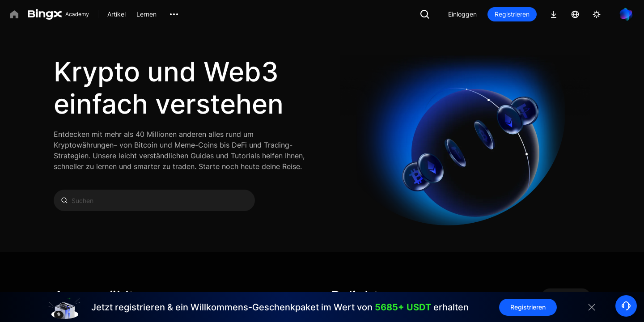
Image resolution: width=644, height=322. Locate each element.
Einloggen (462, 14)
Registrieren (512, 14)
